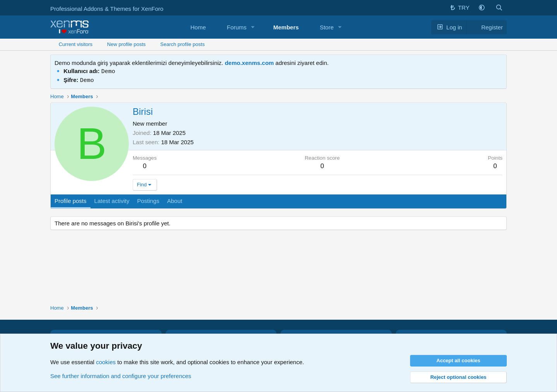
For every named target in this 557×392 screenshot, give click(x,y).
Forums (237, 27)
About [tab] (175, 199)
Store (327, 27)
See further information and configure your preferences (121, 376)
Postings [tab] (148, 199)
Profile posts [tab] (71, 199)
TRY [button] (459, 8)
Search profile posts (182, 44)
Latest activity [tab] (112, 199)
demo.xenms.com (249, 63)
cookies (106, 362)
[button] (482, 8)
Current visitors (76, 44)
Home (198, 27)
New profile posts (126, 44)
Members (286, 27)
